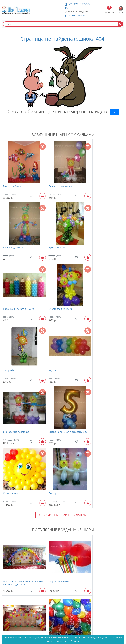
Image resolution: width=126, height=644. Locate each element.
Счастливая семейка (96, 239)
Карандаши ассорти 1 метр (59, 239)
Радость (89, 549)
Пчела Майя (92, 492)
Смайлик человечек (55, 606)
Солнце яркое (52, 352)
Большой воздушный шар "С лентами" (19, 607)
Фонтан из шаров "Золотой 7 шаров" (60, 551)
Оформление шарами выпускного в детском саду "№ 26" (20, 438)
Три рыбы (9, 295)
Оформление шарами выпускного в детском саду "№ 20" (102, 438)
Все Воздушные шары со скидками (63, 374)
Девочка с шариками (56, 182)
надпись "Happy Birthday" (59, 492)
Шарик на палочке (55, 436)
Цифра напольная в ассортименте (14, 354)
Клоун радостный (95, 182)
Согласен (73, 641)
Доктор (89, 352)
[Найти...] (63, 24)
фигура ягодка (93, 606)
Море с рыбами (12, 182)
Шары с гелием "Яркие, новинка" (22, 549)
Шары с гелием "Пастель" (18, 492)
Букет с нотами (12, 239)
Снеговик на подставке (98, 295)
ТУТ (114, 112)
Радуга (48, 295)
